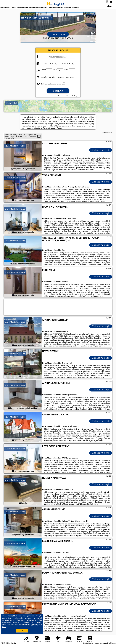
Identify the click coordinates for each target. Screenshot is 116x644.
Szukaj (58, 91)
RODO (4, 627)
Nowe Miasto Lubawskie (15, 146)
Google (39, 616)
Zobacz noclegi (101, 150)
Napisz (113, 643)
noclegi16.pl (58, 4)
